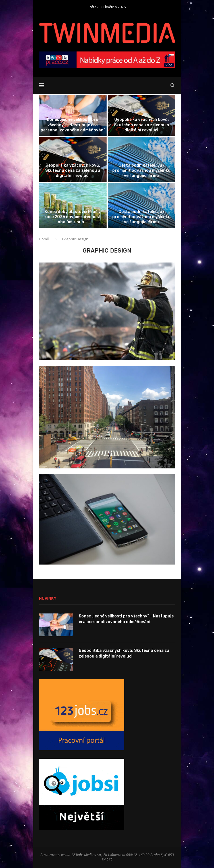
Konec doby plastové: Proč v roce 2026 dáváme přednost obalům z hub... (73, 217)
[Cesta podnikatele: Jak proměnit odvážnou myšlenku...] (142, 159)
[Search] (173, 85)
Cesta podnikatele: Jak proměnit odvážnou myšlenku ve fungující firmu (141, 170)
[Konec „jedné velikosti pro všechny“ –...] (73, 115)
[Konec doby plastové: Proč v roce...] (73, 206)
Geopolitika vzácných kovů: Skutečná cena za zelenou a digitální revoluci (142, 125)
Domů (44, 239)
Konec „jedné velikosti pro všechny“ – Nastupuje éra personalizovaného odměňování (73, 125)
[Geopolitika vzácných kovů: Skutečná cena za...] (142, 115)
